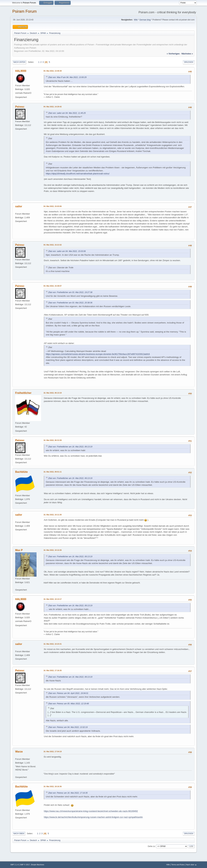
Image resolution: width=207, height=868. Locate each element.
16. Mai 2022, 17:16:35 (53, 670)
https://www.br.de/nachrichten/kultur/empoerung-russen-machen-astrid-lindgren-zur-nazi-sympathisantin (93, 817)
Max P (19, 550)
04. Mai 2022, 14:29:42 (53, 107)
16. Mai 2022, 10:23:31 (53, 644)
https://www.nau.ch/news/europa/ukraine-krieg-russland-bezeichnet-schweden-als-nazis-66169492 (91, 811)
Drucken (189, 62)
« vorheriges (173, 54)
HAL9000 (21, 71)
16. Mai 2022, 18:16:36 (53, 786)
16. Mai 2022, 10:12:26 (53, 550)
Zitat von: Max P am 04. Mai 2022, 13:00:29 (67, 77)
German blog (145, 20)
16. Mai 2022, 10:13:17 (53, 599)
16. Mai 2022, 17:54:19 (53, 752)
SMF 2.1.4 (14, 865)
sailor (19, 206)
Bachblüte (21, 472)
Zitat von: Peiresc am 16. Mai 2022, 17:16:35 (68, 793)
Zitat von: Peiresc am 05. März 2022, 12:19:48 (68, 704)
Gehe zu (151, 846)
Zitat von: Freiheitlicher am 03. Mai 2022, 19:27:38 (70, 292)
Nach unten (19, 62)
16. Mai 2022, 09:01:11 (53, 472)
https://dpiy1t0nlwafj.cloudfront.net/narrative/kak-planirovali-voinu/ (78, 174)
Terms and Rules (178, 865)
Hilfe (168, 865)
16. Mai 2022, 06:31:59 (53, 440)
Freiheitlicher (23, 393)
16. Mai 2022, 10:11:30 (53, 515)
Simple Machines (38, 865)
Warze (19, 752)
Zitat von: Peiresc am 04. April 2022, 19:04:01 (68, 693)
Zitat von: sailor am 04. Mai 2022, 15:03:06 (67, 251)
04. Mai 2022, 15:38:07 (53, 286)
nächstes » (187, 54)
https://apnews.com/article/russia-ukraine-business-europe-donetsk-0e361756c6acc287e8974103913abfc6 (98, 354)
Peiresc (20, 107)
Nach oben (19, 834)
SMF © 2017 (25, 865)
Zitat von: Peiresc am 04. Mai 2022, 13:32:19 (68, 727)
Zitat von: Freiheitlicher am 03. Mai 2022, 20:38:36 (70, 303)
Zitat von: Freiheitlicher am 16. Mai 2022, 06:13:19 (70, 447)
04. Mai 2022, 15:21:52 (53, 245)
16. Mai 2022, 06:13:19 (53, 393)
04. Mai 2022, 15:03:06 (53, 206)
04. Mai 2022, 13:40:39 (53, 71)
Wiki (136, 20)
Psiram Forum (25, 11)
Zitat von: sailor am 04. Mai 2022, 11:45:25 (67, 113)
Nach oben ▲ (191, 865)
